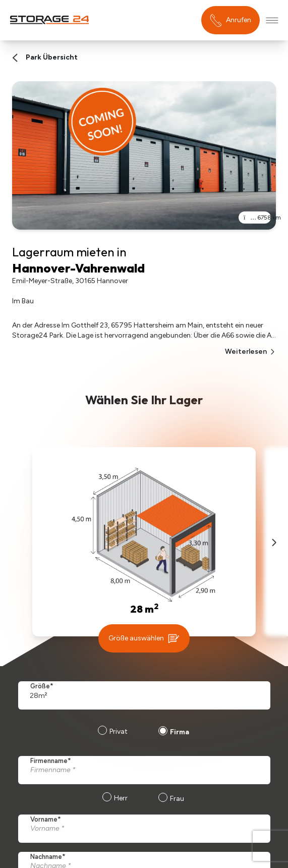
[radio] (111, 733)
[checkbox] (142, 799)
